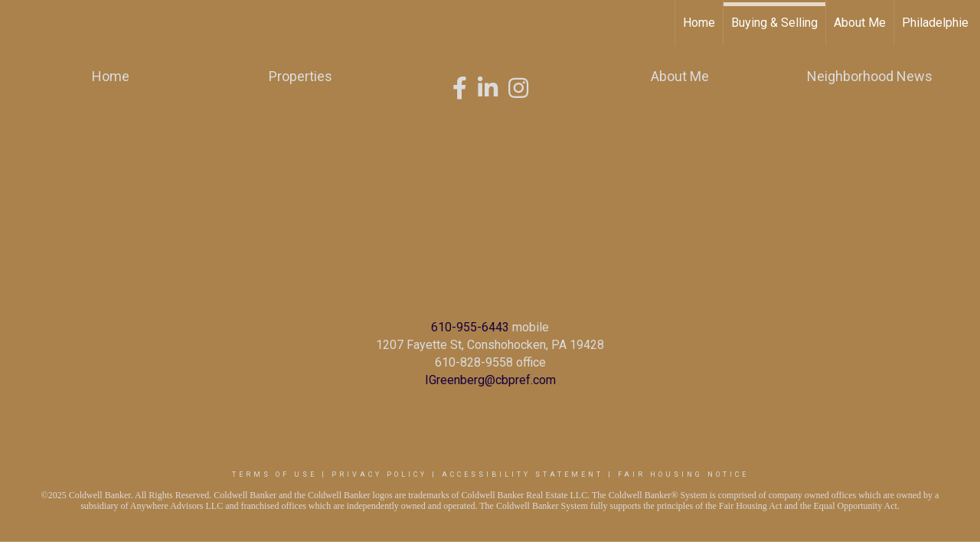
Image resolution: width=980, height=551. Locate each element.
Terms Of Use (274, 474)
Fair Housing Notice (683, 474)
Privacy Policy (379, 474)
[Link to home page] (20, 23)
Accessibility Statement (523, 474)
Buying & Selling (774, 23)
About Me (860, 23)
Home (699, 23)
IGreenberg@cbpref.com (490, 380)
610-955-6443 (470, 327)
